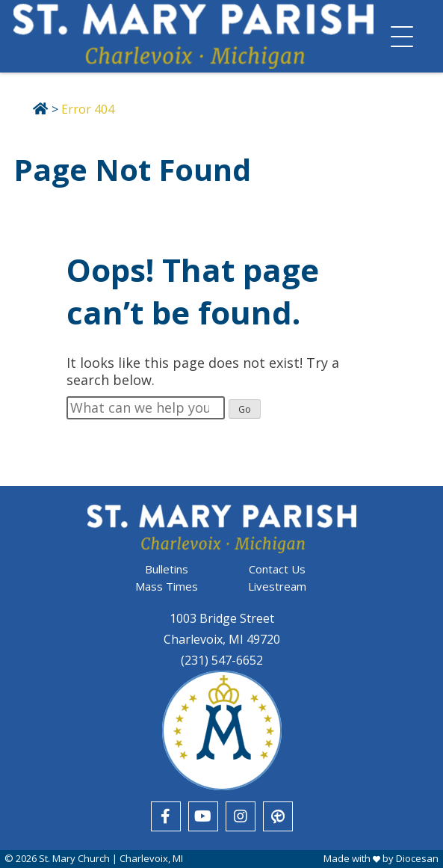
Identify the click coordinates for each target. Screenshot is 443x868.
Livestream (277, 586)
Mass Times (167, 586)
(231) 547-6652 (222, 660)
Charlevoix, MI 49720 (222, 639)
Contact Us (277, 569)
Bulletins (167, 569)
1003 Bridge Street (222, 618)
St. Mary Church (74, 858)
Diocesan (417, 858)
